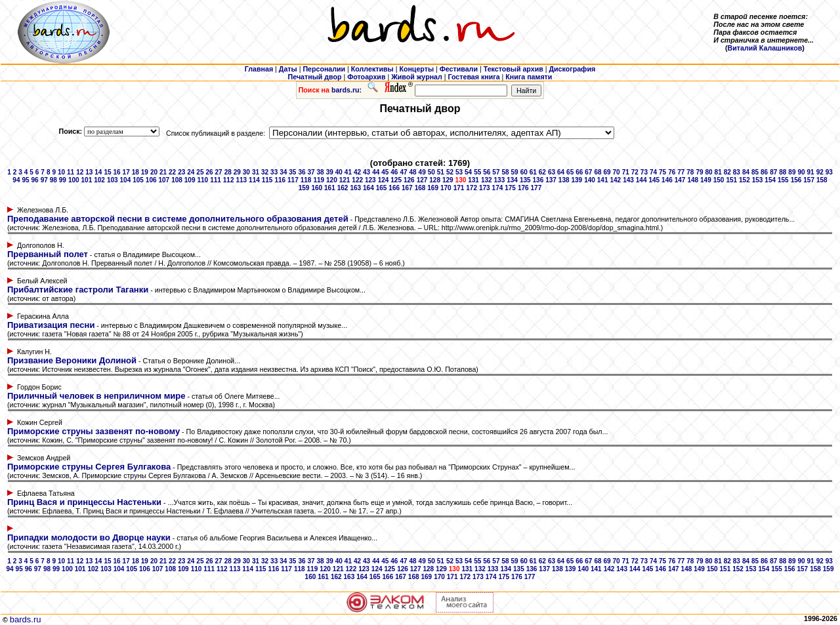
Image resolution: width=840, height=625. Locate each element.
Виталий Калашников (765, 48)
